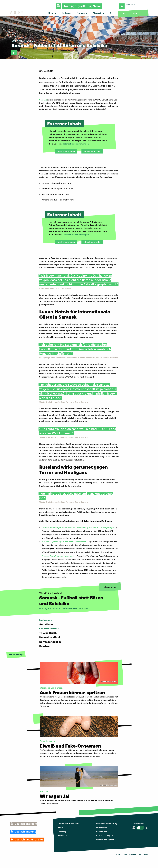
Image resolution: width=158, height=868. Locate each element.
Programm (82, 13)
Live (124, 14)
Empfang (62, 832)
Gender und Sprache (106, 840)
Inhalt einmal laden (66, 151)
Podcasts (66, 13)
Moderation (98, 13)
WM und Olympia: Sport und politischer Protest (64, 542)
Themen (52, 13)
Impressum (101, 827)
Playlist (134, 14)
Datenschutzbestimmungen (76, 144)
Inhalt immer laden (92, 151)
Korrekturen (102, 832)
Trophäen (62, 836)
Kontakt (62, 827)
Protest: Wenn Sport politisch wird (58, 556)
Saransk (43, 100)
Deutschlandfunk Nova (69, 823)
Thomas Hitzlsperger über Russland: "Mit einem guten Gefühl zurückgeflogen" (78, 527)
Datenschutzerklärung (107, 823)
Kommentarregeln (105, 836)
